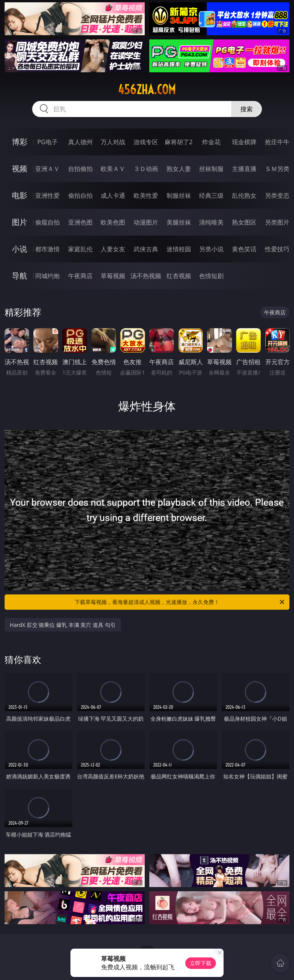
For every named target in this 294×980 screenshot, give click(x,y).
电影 (20, 195)
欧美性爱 (146, 195)
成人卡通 (113, 195)
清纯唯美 (211, 222)
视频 (20, 168)
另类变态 (277, 195)
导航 (20, 276)
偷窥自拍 (47, 222)
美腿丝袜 (179, 222)
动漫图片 (146, 222)
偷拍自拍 (80, 195)
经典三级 (211, 195)
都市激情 (47, 249)
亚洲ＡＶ (47, 169)
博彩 (20, 142)
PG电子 (47, 142)
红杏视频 (179, 276)
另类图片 (277, 222)
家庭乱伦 (80, 249)
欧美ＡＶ (113, 169)
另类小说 (211, 249)
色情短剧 (211, 276)
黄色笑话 (244, 249)
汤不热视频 (146, 276)
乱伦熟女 (244, 195)
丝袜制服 (211, 169)
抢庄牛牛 (277, 142)
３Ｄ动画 (146, 169)
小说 (20, 249)
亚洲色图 (80, 222)
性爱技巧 (277, 249)
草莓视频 (113, 276)
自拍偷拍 (80, 169)
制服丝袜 (179, 195)
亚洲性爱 (47, 195)
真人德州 (80, 142)
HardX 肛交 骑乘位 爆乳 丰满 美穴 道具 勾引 (63, 625)
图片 (20, 222)
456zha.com (147, 90)
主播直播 (244, 169)
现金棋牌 (244, 142)
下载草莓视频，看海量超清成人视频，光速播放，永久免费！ (180, 602)
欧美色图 (113, 222)
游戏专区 (146, 142)
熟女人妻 (179, 169)
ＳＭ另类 (277, 169)
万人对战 (113, 142)
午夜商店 (80, 276)
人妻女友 (113, 249)
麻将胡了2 (179, 142)
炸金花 (211, 142)
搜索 (247, 109)
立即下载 (201, 963)
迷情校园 (179, 249)
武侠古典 (146, 249)
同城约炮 (47, 276)
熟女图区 (244, 222)
